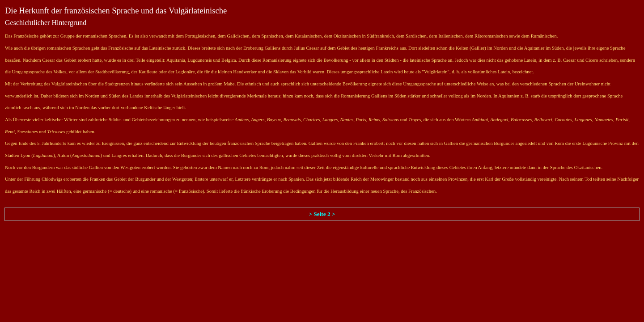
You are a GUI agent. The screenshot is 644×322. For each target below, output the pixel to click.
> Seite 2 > (322, 214)
